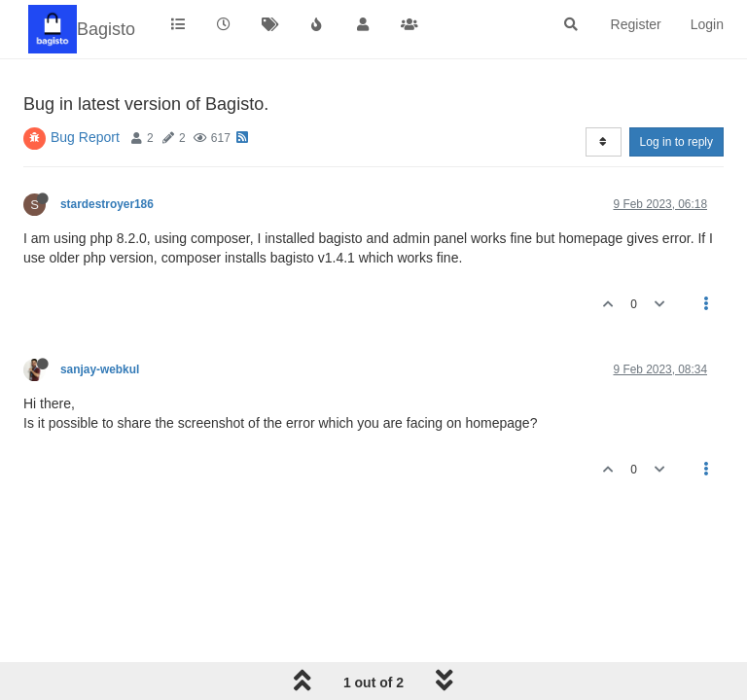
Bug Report (85, 137)
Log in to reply (676, 142)
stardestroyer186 (107, 204)
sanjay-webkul (100, 369)
